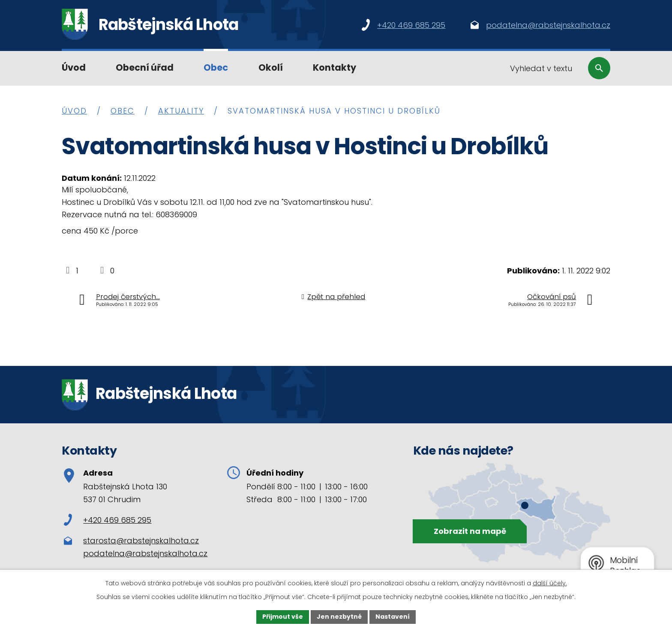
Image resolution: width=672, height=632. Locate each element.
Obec (216, 67)
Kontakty (334, 67)
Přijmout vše (283, 617)
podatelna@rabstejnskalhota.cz (145, 553)
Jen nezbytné (339, 617)
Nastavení (393, 617)
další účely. (550, 583)
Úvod (74, 67)
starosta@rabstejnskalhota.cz (141, 541)
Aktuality (181, 111)
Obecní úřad (145, 67)
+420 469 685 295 (108, 520)
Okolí (271, 67)
